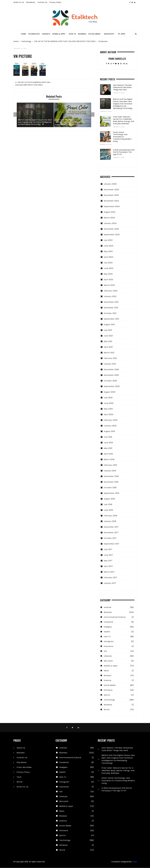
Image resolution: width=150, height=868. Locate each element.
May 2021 (108, 342)
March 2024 (109, 218)
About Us (21, 748)
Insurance (109, 646)
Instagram (109, 642)
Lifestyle (108, 656)
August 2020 (110, 392)
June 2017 (108, 555)
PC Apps (122, 34)
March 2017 (109, 572)
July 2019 (108, 437)
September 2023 (112, 235)
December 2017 (111, 527)
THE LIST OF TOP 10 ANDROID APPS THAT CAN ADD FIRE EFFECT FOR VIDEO (33, 105)
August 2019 (109, 431)
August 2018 (109, 499)
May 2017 (108, 561)
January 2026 (110, 184)
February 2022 (111, 291)
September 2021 (111, 319)
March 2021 (109, 353)
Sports (107, 695)
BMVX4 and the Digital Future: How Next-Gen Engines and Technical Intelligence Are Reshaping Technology (35, 143)
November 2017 (111, 533)
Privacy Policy (55, 2)
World (107, 710)
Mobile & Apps (59, 34)
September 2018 (112, 493)
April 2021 (108, 347)
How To (72, 34)
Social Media (94, 34)
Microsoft (109, 34)
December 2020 (111, 370)
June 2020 (109, 403)
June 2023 (109, 246)
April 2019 (108, 454)
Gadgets (46, 34)
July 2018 (108, 505)
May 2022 (108, 274)
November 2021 (111, 308)
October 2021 (110, 313)
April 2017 (108, 566)
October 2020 (110, 381)
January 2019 (110, 471)
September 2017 (112, 544)
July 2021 (108, 330)
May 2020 (108, 409)
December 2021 (111, 302)
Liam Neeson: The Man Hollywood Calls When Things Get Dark (122, 88)
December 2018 (111, 476)
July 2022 (108, 263)
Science (108, 680)
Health (107, 632)
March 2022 (109, 285)
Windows (108, 705)
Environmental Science (115, 617)
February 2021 (110, 358)
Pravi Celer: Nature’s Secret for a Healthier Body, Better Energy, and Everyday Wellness (70, 144)
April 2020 (109, 415)
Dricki (134, 862)
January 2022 (110, 297)
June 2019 (108, 443)
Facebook (109, 622)
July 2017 (108, 550)
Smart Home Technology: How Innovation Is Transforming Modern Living (122, 137)
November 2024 (111, 201)
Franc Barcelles (24, 767)
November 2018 (111, 482)
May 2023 (108, 252)
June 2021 (108, 336)
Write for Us (19, 2)
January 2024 (110, 223)
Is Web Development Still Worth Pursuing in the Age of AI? (124, 152)
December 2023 (111, 229)
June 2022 (109, 268)
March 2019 (109, 460)
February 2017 (110, 578)
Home (23, 34)
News (106, 671)
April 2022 (109, 280)
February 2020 (111, 420)
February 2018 (110, 516)
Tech (19, 777)
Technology (34, 34)
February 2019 (110, 465)
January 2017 (110, 583)
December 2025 (111, 190)
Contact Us (42, 2)
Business (82, 34)
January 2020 (110, 426)
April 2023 (109, 257)
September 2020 (112, 386)
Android (107, 607)
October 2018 (110, 488)
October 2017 (110, 538)
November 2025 (111, 195)
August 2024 (110, 212)
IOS (105, 651)
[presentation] (15, 136)
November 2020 (111, 375)
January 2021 (110, 364)
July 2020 (108, 398)
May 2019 (108, 448)
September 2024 (112, 207)
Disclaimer (31, 2)
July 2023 (108, 240)
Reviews (108, 676)
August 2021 (109, 325)
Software (108, 690)
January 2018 (110, 521)
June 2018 (108, 510)
